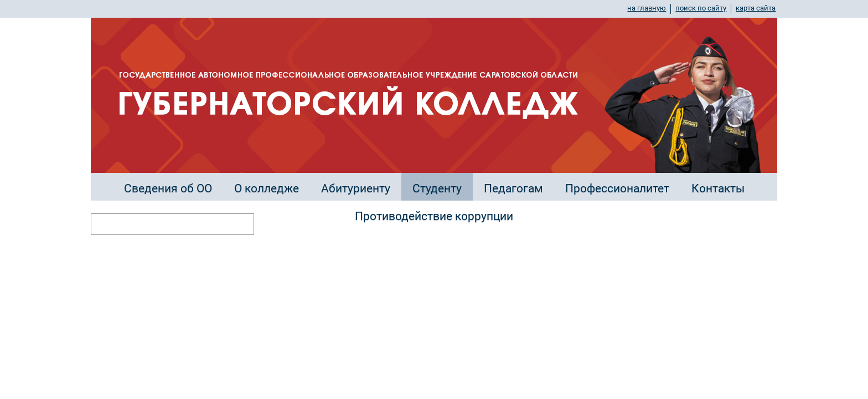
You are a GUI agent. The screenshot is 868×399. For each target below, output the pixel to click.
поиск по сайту (701, 8)
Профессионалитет (617, 188)
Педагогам (513, 188)
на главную (647, 8)
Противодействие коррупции (434, 216)
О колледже (267, 188)
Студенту (437, 188)
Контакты (718, 188)
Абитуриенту (356, 188)
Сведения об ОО (168, 188)
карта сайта (756, 8)
